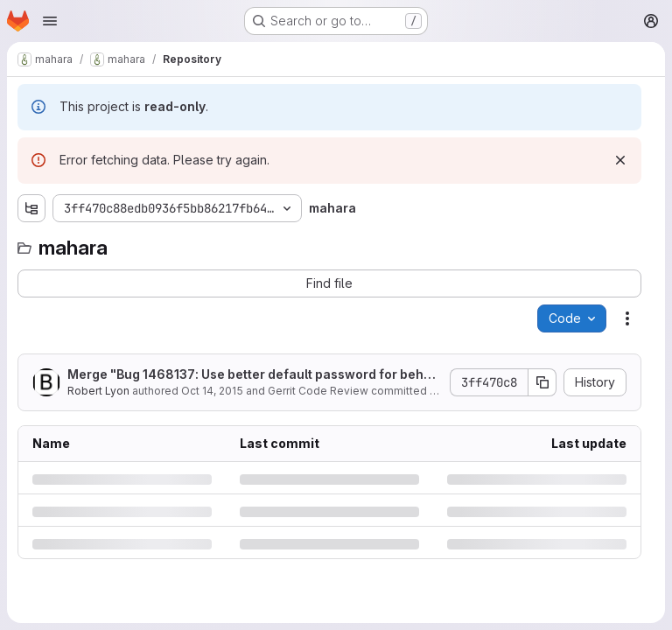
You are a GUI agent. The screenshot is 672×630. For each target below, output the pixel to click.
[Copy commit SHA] (542, 382)
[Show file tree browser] (31, 208)
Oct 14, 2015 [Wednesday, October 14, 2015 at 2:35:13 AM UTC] (212, 391)
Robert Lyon (98, 391)
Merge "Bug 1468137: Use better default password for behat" (249, 375)
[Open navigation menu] (50, 21)
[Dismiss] (620, 160)
